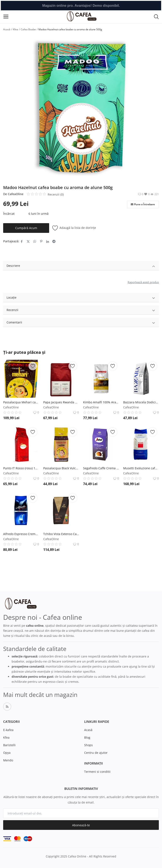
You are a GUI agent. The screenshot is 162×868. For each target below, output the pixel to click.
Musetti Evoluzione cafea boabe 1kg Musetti (141, 468)
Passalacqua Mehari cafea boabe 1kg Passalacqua (21, 402)
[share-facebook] (22, 241)
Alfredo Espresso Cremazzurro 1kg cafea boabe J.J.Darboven (21, 534)
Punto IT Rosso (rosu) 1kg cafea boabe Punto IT (21, 468)
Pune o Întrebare (143, 204)
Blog (87, 737)
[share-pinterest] (41, 241)
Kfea (16, 29)
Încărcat (9, 214)
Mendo (8, 760)
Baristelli (9, 745)
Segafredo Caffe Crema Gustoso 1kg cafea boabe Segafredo (101, 468)
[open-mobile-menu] (6, 17)
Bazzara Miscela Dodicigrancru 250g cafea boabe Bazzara (141, 402)
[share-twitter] (28, 241)
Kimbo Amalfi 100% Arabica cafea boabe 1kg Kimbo (101, 402)
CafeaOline (16, 194)
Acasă (7, 29)
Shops (88, 745)
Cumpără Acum (26, 228)
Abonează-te (81, 825)
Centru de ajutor (96, 753)
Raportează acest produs (143, 282)
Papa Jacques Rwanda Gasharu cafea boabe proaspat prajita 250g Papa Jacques (61, 402)
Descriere (81, 266)
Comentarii (81, 323)
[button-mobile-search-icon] (156, 16)
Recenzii (81, 311)
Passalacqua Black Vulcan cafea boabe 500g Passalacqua (61, 468)
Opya (7, 753)
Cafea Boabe (28, 29)
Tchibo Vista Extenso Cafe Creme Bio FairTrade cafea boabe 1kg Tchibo (61, 534)
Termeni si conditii (97, 772)
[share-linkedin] (48, 241)
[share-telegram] (54, 241)
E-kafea (8, 730)
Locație (81, 298)
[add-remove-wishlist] (33, 366)
